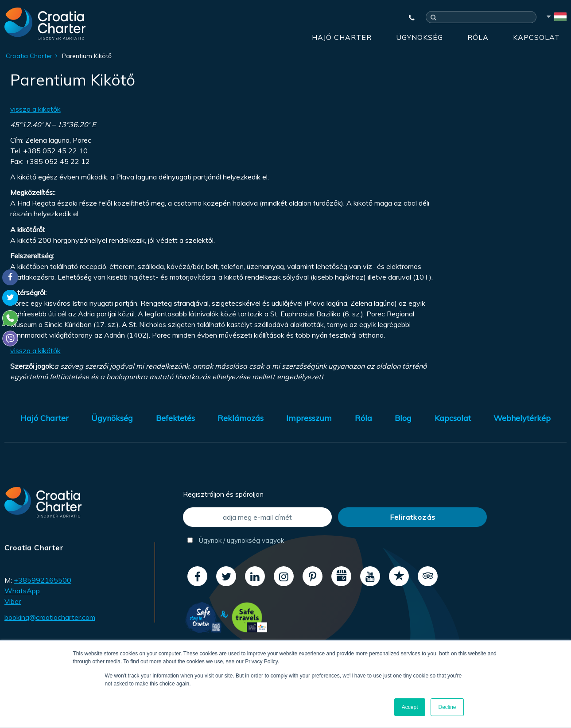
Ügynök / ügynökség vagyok (236, 540)
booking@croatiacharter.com (50, 617)
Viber (13, 601)
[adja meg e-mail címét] (257, 517)
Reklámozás (241, 418)
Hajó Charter (342, 37)
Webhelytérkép (522, 418)
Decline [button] (447, 707)
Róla (478, 37)
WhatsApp (22, 591)
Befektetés (175, 418)
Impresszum (309, 418)
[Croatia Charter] (45, 23)
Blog (403, 418)
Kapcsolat (536, 37)
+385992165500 (43, 580)
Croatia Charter (29, 56)
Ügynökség (420, 37)
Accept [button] (410, 707)
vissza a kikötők (35, 109)
